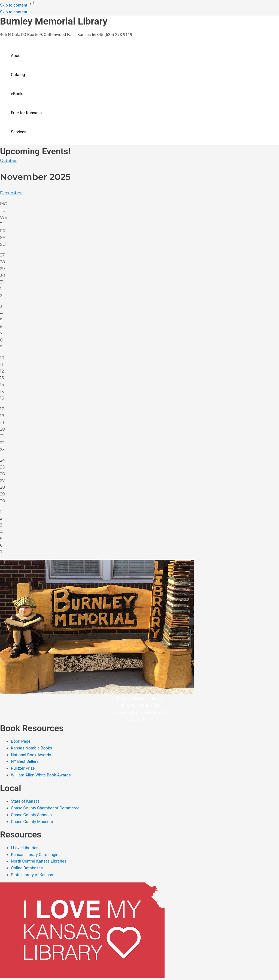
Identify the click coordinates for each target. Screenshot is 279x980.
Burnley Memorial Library (54, 21)
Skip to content (17, 5)
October (8, 160)
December (11, 193)
